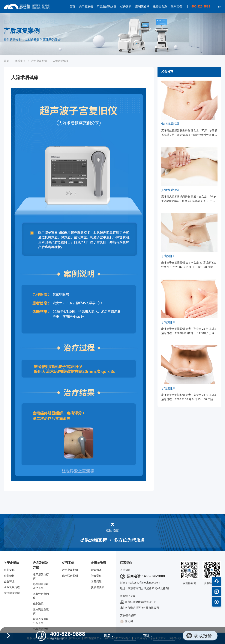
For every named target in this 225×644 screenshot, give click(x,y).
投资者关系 (160, 6)
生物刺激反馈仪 (41, 611)
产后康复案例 (39, 61)
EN (219, 7)
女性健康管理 (12, 593)
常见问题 (96, 581)
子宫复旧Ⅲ (168, 388)
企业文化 (9, 570)
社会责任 (96, 576)
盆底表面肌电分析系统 (41, 621)
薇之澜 (126, 621)
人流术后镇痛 (170, 190)
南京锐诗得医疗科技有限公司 (139, 608)
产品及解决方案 (107, 6)
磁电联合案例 (70, 576)
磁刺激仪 (38, 604)
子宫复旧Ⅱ (168, 322)
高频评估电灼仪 (41, 596)
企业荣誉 (9, 576)
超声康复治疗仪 (41, 576)
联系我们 (176, 6)
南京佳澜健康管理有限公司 (138, 602)
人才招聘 (125, 570)
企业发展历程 (12, 587)
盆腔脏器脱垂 (170, 124)
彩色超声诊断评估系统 (41, 586)
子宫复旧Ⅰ (168, 256)
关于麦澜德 (86, 6)
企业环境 (9, 581)
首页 (72, 6)
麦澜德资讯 (142, 6)
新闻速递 (96, 570)
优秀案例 (126, 6)
